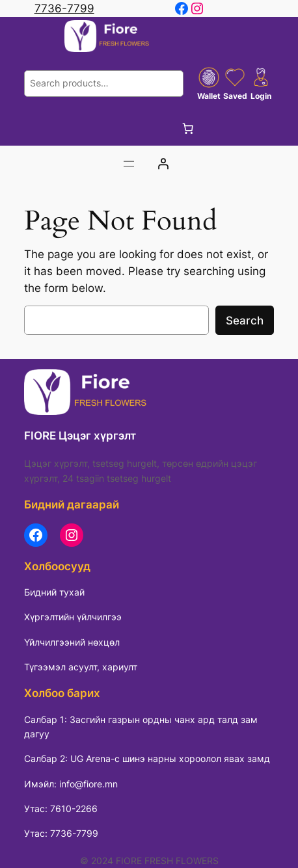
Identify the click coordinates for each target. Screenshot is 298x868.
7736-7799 (64, 8)
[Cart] (188, 129)
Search (245, 321)
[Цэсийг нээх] (129, 164)
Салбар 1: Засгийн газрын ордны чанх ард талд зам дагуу (141, 727)
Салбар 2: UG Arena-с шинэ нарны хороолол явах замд (147, 758)
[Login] (163, 164)
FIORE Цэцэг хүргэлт (80, 436)
